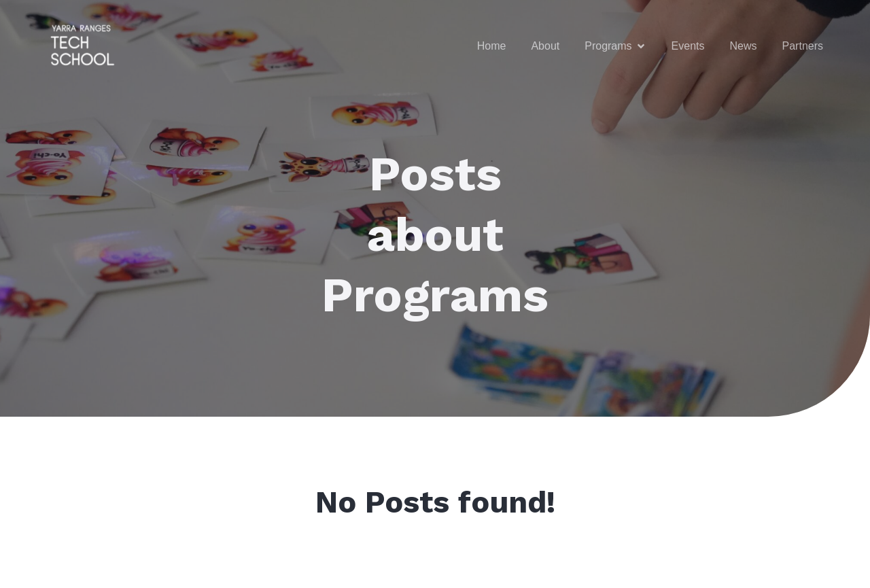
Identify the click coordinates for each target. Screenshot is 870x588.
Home (492, 46)
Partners (803, 46)
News (744, 46)
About (545, 46)
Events (688, 46)
